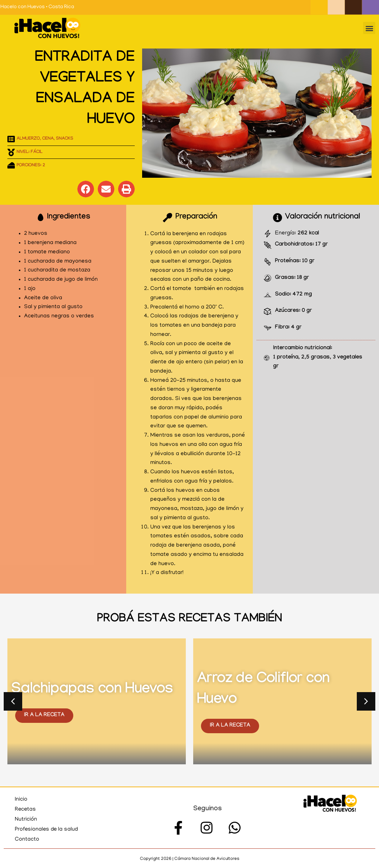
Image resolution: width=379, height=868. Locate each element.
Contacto (27, 839)
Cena (48, 139)
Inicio (21, 799)
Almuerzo (28, 139)
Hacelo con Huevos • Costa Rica (37, 7)
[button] (369, 28)
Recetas (26, 809)
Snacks (65, 139)
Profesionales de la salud (47, 829)
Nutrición (26, 819)
